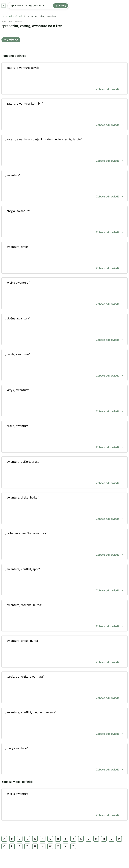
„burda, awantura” (64, 365)
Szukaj (60, 5)
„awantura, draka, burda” (64, 652)
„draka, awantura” (64, 437)
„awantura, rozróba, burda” (64, 616)
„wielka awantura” (64, 294)
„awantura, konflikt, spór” (64, 580)
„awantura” (64, 186)
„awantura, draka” (64, 258)
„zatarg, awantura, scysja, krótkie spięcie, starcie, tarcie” (64, 150)
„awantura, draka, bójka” (64, 509)
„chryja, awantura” (64, 222)
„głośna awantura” (64, 329)
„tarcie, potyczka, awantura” (64, 688)
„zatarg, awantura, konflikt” (64, 115)
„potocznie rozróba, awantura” (64, 544)
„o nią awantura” (64, 759)
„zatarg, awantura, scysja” (64, 79)
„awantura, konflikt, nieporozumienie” (64, 723)
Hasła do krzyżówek (12, 16)
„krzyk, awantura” (64, 401)
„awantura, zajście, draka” (64, 473)
